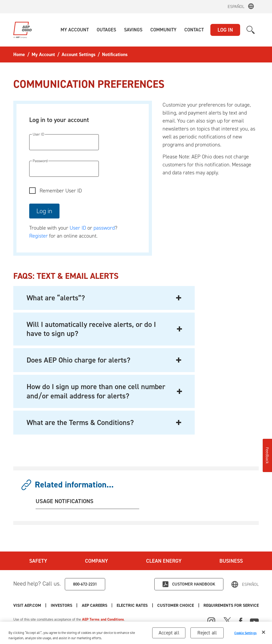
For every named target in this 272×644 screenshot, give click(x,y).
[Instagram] (211, 621)
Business (231, 561)
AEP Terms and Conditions (103, 619)
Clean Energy (164, 561)
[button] (75, 30)
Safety (38, 561)
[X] (227, 621)
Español (236, 7)
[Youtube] (254, 621)
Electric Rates (132, 605)
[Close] (263, 633)
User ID (78, 228)
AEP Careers (95, 605)
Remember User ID (61, 191)
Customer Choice (176, 605)
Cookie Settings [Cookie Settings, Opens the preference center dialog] (245, 634)
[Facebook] (241, 621)
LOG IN (225, 30)
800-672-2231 (85, 584)
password (104, 228)
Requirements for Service (231, 605)
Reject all (207, 634)
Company (96, 561)
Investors (61, 605)
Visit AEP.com (27, 605)
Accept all (169, 634)
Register (39, 236)
